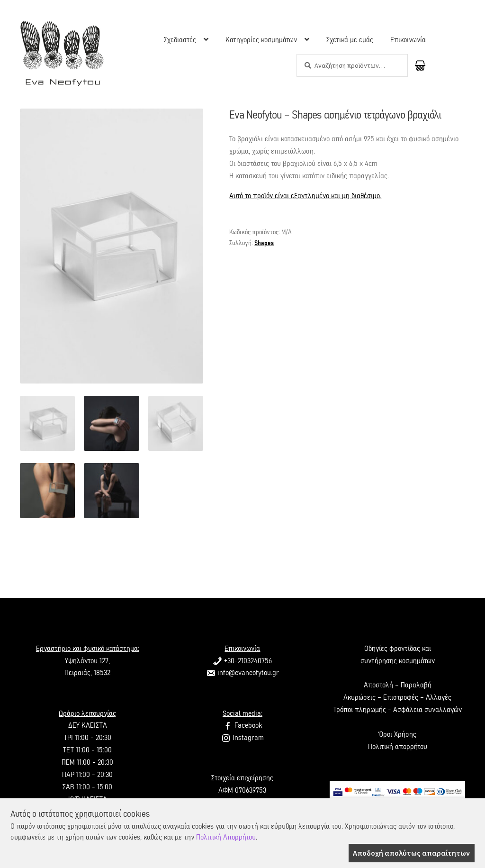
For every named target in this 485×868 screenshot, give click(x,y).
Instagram (242, 738)
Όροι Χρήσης (397, 734)
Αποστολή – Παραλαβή (398, 685)
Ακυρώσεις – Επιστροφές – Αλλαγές (397, 697)
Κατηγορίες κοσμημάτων (261, 40)
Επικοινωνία (408, 40)
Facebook (242, 725)
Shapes (264, 243)
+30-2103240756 (242, 661)
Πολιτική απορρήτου (398, 747)
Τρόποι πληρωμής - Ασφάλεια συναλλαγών (398, 710)
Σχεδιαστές (180, 40)
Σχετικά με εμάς (350, 40)
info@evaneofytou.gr (242, 673)
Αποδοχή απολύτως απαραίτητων (411, 853)
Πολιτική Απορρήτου (226, 837)
